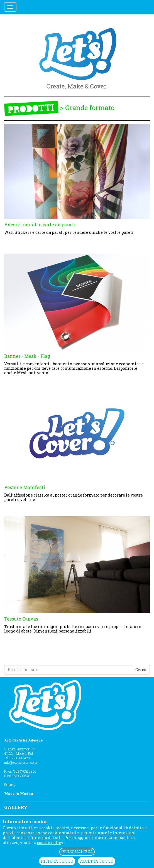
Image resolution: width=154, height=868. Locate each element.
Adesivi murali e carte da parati (40, 225)
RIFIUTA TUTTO (57, 861)
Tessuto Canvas (21, 619)
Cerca (141, 670)
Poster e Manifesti (25, 487)
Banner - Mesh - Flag (27, 356)
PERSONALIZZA (77, 852)
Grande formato (90, 108)
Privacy (10, 785)
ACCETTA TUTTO (97, 861)
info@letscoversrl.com (20, 762)
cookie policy (50, 843)
